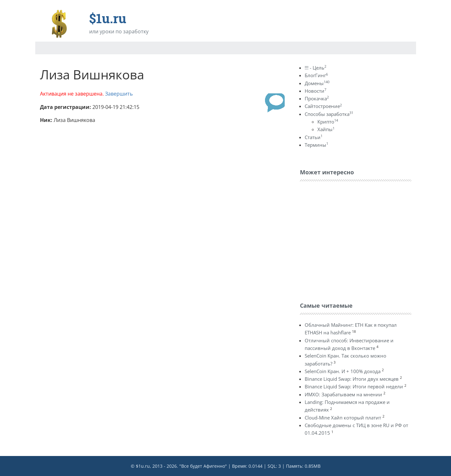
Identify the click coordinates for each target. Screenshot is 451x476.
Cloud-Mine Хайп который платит (343, 418)
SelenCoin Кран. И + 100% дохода (343, 371)
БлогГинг (316, 75)
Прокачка (317, 98)
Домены (317, 83)
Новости (315, 91)
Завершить (119, 94)
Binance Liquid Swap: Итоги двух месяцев (352, 379)
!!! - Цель (315, 68)
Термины (316, 145)
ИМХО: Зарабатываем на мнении (343, 394)
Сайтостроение (323, 106)
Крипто (328, 122)
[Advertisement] (348, 240)
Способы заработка (329, 114)
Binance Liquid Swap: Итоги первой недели (354, 386)
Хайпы (326, 129)
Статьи (314, 137)
